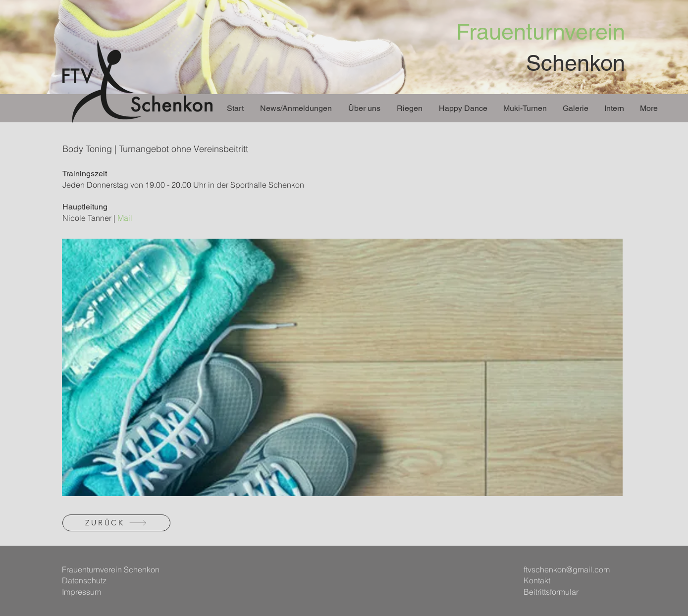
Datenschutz (84, 580)
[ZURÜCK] (116, 523)
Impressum (81, 592)
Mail (125, 218)
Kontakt (537, 580)
